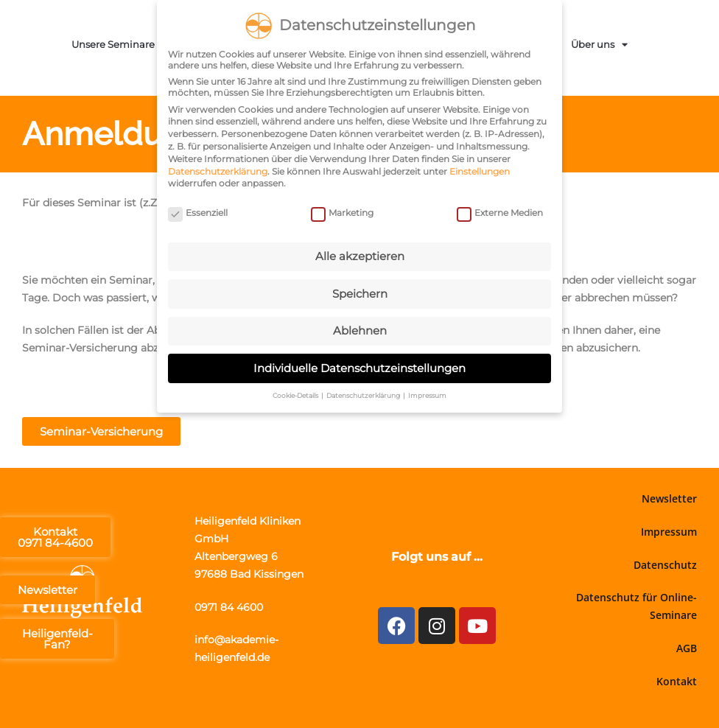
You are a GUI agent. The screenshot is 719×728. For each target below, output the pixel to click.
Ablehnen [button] (360, 328)
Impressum (669, 532)
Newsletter (669, 498)
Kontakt (677, 681)
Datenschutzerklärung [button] (364, 393)
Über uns (599, 45)
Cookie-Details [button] (296, 393)
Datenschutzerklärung (218, 168)
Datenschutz (665, 565)
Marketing (342, 210)
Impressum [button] (427, 393)
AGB (687, 648)
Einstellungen (480, 168)
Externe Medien (500, 210)
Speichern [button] (360, 291)
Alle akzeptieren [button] (360, 254)
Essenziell (198, 210)
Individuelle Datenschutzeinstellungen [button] (359, 365)
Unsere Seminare (120, 45)
